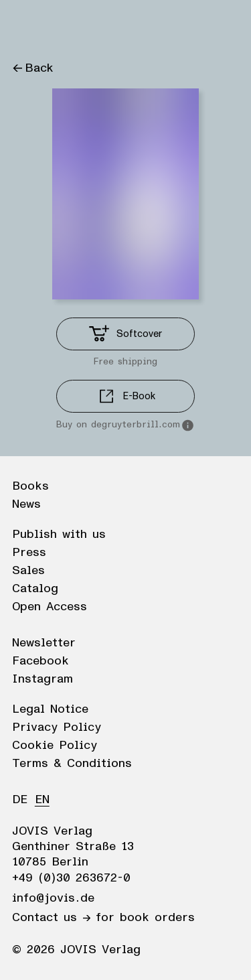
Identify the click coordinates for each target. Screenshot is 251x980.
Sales (28, 571)
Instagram (43, 679)
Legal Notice (50, 709)
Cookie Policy (55, 746)
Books (30, 486)
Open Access (50, 607)
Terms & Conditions (72, 764)
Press (29, 553)
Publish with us (59, 535)
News (26, 504)
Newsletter (44, 643)
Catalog (35, 589)
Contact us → (51, 918)
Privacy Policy (57, 727)
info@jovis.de (53, 898)
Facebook (40, 661)
